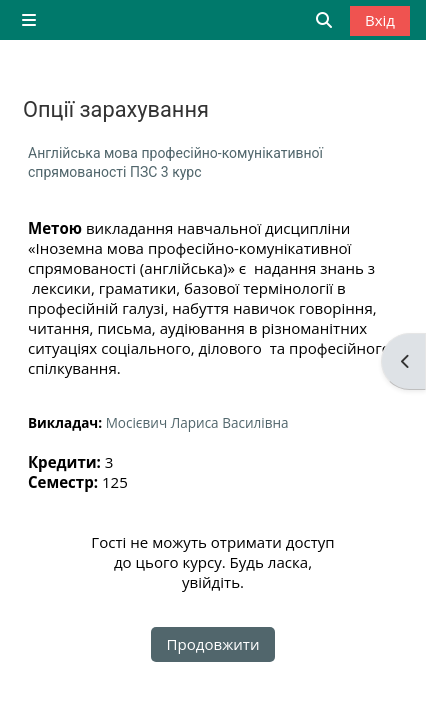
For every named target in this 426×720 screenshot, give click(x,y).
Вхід (380, 20)
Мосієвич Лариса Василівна (197, 423)
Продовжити (213, 644)
